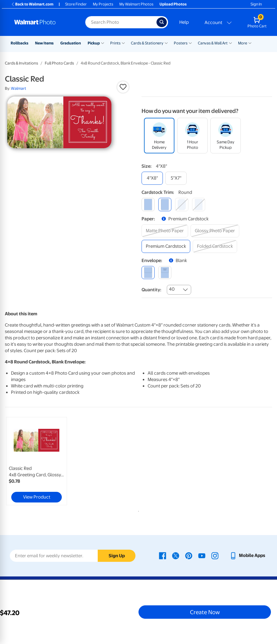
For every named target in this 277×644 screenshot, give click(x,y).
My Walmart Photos (136, 4)
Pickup (94, 43)
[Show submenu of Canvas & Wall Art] (230, 43)
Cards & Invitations (21, 63)
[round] (165, 204)
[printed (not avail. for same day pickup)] (165, 273)
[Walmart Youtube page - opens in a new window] (202, 555)
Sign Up (117, 556)
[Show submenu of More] (250, 43)
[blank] (148, 273)
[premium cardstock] (166, 246)
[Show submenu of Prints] (123, 43)
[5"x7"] (176, 178)
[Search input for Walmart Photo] (121, 22)
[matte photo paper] (165, 231)
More (243, 43)
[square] (148, 204)
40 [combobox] (172, 289)
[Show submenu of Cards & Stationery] (166, 43)
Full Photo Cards (59, 63)
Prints (115, 43)
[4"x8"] (152, 178)
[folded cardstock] (215, 246)
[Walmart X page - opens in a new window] (176, 555)
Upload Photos (173, 4)
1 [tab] (137, 510)
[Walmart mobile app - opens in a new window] (247, 555)
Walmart (19, 88)
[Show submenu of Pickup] (103, 43)
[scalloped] (199, 204)
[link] (37, 461)
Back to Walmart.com (32, 4)
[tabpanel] (49, 461)
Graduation (71, 43)
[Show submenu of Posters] (190, 43)
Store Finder (76, 4)
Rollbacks (19, 43)
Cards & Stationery (147, 43)
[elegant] (182, 204)
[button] (123, 87)
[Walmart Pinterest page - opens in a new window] (189, 555)
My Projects (103, 4)
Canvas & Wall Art (213, 43)
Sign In (256, 4)
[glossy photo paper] (215, 231)
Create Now (205, 612)
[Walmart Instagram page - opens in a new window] (215, 555)
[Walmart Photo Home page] (43, 22)
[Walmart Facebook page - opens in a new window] (163, 555)
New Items (44, 43)
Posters (181, 43)
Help (184, 22)
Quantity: (151, 290)
